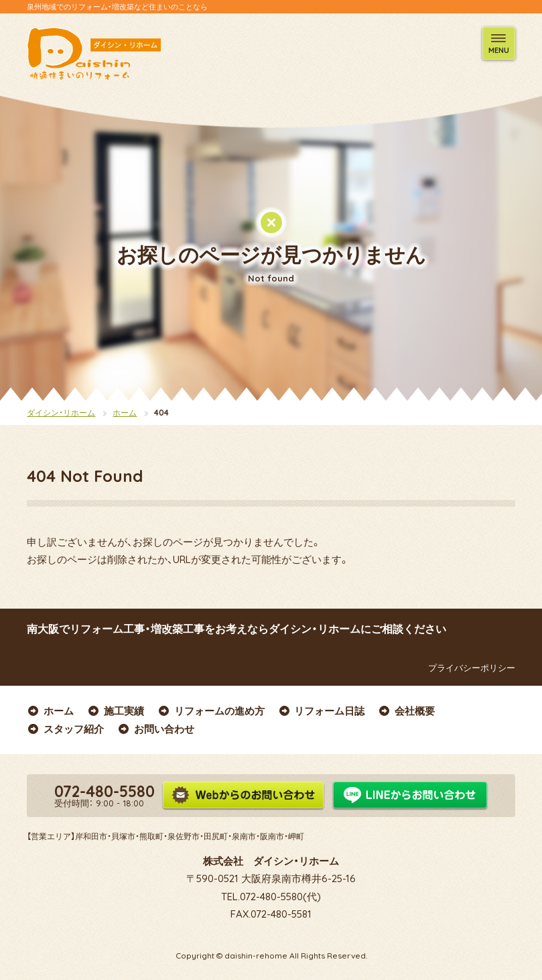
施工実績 (116, 711)
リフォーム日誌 (322, 711)
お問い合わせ (156, 729)
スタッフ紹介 (65, 729)
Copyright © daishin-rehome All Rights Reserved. (271, 956)
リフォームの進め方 (211, 711)
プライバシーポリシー (461, 668)
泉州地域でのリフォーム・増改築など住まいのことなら (117, 7)
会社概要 (406, 711)
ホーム (125, 413)
